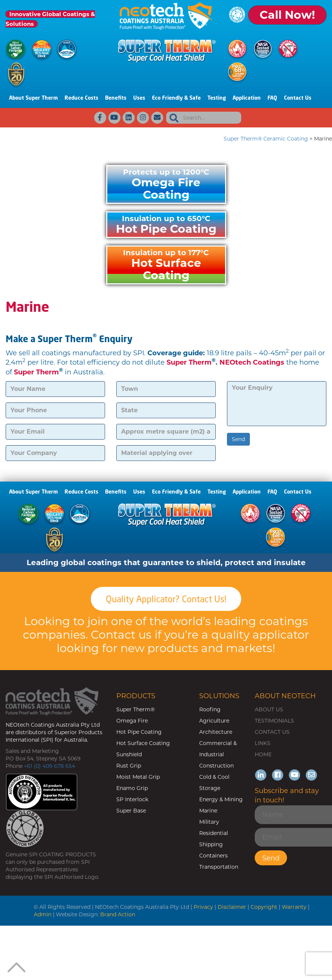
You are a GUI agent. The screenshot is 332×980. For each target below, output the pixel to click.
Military (209, 822)
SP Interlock (132, 799)
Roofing (210, 709)
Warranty (294, 907)
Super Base (131, 811)
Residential (214, 833)
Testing (217, 98)
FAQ (272, 98)
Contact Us (298, 98)
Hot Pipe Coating (166, 225)
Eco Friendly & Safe (176, 98)
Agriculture (214, 721)
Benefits (116, 98)
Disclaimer (232, 907)
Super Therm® (135, 709)
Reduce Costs (81, 98)
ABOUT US (269, 709)
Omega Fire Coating (166, 185)
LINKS (263, 743)
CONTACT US (272, 732)
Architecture (216, 732)
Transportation (219, 867)
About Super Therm (33, 98)
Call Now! (287, 15)
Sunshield (129, 754)
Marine (208, 811)
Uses (139, 98)
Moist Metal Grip (138, 777)
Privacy (203, 907)
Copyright (264, 907)
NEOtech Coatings (252, 362)
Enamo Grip (132, 788)
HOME (263, 754)
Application (247, 98)
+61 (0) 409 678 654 (50, 766)
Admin (43, 914)
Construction (216, 766)
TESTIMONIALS (274, 721)
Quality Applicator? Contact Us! (166, 599)
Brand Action (118, 914)
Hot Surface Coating (166, 265)
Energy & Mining (221, 799)
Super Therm (189, 362)
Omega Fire (132, 721)
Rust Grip (129, 766)
